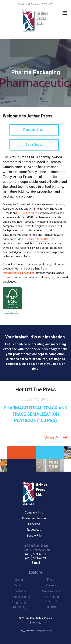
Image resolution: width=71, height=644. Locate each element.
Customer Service (34, 518)
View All (52, 438)
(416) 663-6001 (36, 554)
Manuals (51, 585)
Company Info (34, 512)
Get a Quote (34, 145)
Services (34, 524)
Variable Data (51, 591)
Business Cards (20, 597)
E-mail (36, 563)
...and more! (51, 607)
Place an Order (34, 130)
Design (20, 580)
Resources (34, 530)
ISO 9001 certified (27, 213)
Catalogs (20, 585)
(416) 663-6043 (36, 558)
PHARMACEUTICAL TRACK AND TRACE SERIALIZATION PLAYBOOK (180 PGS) (35, 414)
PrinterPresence (43, 631)
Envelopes (20, 591)
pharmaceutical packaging (19, 273)
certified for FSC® (37, 239)
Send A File (34, 536)
